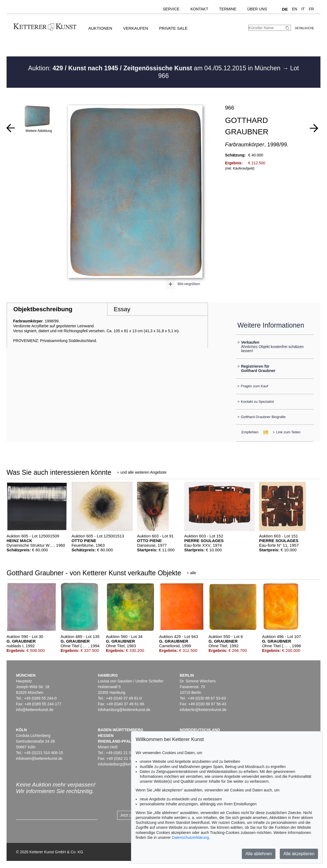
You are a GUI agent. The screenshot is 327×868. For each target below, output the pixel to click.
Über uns (257, 9)
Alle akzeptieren (299, 854)
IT (303, 9)
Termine (228, 9)
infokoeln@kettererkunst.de (39, 758)
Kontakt (199, 9)
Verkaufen (136, 28)
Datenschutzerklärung (190, 837)
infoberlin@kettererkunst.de (203, 710)
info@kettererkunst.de (35, 710)
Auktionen (100, 28)
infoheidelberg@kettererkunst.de (125, 764)
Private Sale (173, 28)
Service (171, 9)
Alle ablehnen (259, 854)
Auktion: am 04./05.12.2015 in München (155, 68)
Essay (122, 309)
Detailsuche (304, 28)
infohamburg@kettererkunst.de (124, 710)
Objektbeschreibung (43, 309)
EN (295, 9)
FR (311, 9)
